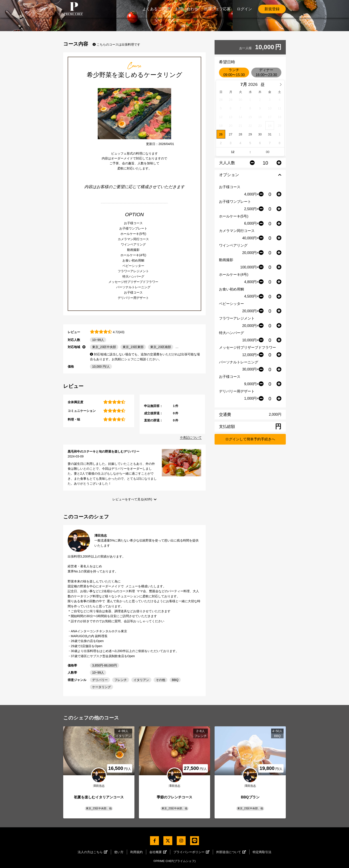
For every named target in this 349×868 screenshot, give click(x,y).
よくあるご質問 (156, 9)
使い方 (119, 852)
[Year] (254, 85)
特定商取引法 (262, 852)
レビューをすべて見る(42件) (132, 499)
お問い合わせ (187, 9)
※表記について (191, 437)
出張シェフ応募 (217, 9)
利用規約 (136, 852)
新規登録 (272, 9)
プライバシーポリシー (191, 852)
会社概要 (158, 852)
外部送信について (231, 852)
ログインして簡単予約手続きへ (250, 439)
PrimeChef (73, 9)
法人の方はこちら (93, 852)
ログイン (244, 9)
